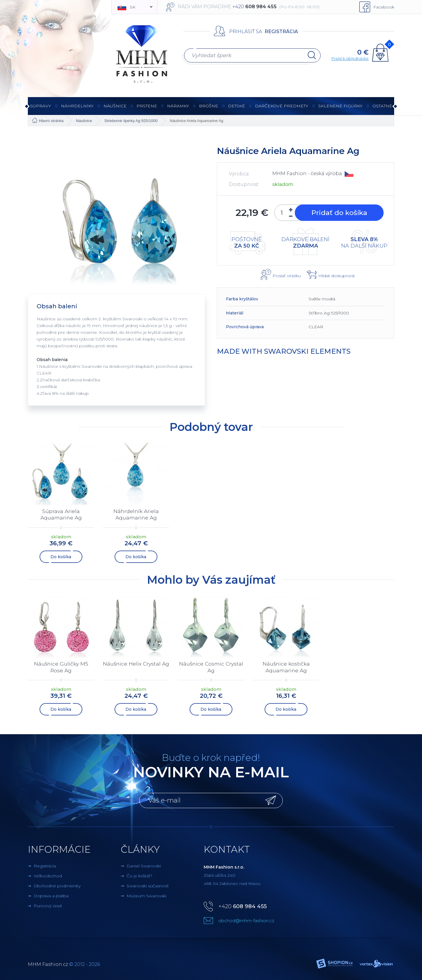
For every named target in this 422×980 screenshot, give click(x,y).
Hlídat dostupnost (337, 276)
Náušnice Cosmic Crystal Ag (211, 666)
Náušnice (115, 109)
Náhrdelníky (77, 109)
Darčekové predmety (282, 109)
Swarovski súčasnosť (148, 885)
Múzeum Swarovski (147, 895)
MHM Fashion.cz (48, 963)
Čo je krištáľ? (139, 875)
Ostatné (382, 109)
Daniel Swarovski (144, 865)
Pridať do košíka (338, 213)
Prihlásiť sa (246, 32)
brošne (209, 106)
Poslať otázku (287, 276)
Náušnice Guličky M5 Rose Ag (61, 666)
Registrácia (281, 32)
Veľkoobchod (48, 875)
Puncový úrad (48, 905)
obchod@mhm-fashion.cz (246, 919)
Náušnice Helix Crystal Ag (136, 666)
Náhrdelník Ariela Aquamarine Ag (136, 514)
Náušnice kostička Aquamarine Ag (286, 666)
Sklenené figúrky (340, 109)
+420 (243, 905)
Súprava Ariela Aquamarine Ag (61, 514)
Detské (236, 106)
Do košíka (61, 556)
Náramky (178, 109)
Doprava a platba (51, 895)
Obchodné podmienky (57, 885)
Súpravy (41, 109)
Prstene (147, 109)
